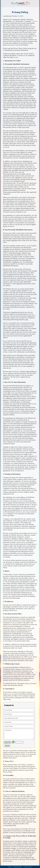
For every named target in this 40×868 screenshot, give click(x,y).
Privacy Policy (18, 867)
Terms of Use (28, 867)
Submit (7, 746)
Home (10, 867)
